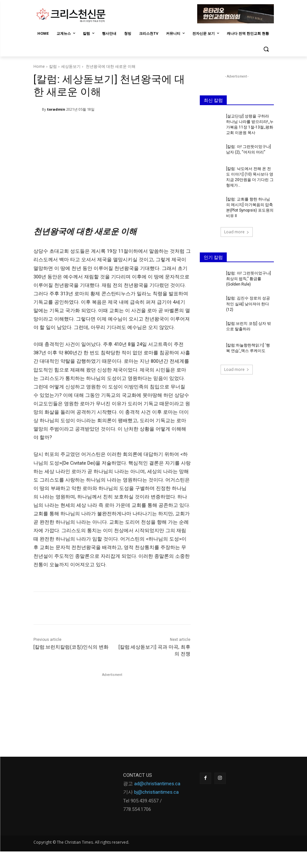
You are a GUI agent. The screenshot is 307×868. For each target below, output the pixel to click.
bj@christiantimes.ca (156, 792)
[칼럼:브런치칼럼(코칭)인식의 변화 (71, 647)
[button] (266, 49)
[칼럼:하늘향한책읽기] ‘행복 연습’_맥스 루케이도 (248, 347)
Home (39, 66)
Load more (237, 231)
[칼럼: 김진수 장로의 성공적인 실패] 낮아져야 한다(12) (248, 303)
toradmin (56, 109)
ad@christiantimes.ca (157, 784)
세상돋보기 (71, 66)
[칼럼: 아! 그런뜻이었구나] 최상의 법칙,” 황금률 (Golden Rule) (249, 278)
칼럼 (53, 66)
